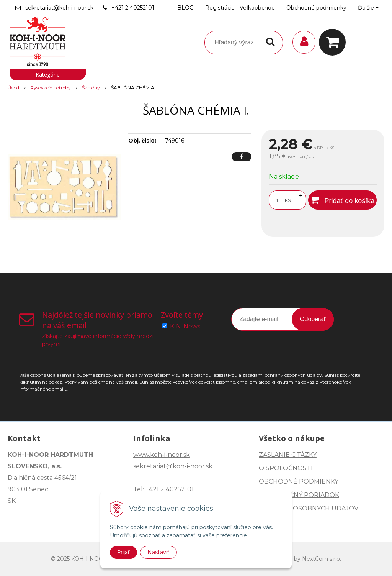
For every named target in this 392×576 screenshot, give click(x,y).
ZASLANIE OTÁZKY (288, 455)
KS (288, 200)
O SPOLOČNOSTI (286, 468)
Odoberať (313, 319)
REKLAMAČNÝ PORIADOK (299, 495)
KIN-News (185, 326)
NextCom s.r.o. (322, 559)
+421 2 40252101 (133, 8)
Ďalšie (368, 8)
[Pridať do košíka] (342, 200)
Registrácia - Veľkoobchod (240, 8)
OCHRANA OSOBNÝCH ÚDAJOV (309, 508)
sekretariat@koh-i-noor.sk (59, 8)
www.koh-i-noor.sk (162, 455)
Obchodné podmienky (316, 8)
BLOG (185, 8)
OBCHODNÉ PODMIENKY (299, 482)
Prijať (123, 552)
